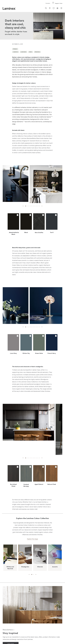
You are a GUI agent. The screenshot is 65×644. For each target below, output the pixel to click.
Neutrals (37, 52)
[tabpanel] (32, 26)
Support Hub (57, 3)
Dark (31, 52)
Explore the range (32, 539)
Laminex (16, 52)
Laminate (24, 52)
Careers (48, 3)
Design (15, 49)
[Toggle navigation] (61, 9)
